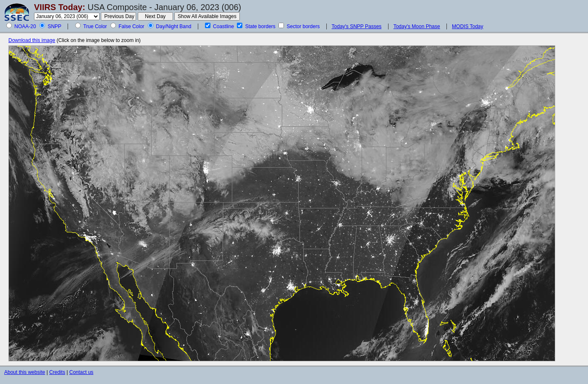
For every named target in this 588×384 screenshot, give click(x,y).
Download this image (32, 40)
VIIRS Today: (60, 7)
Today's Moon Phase (417, 26)
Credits (57, 372)
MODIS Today (467, 26)
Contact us (81, 372)
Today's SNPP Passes (357, 26)
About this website (25, 372)
